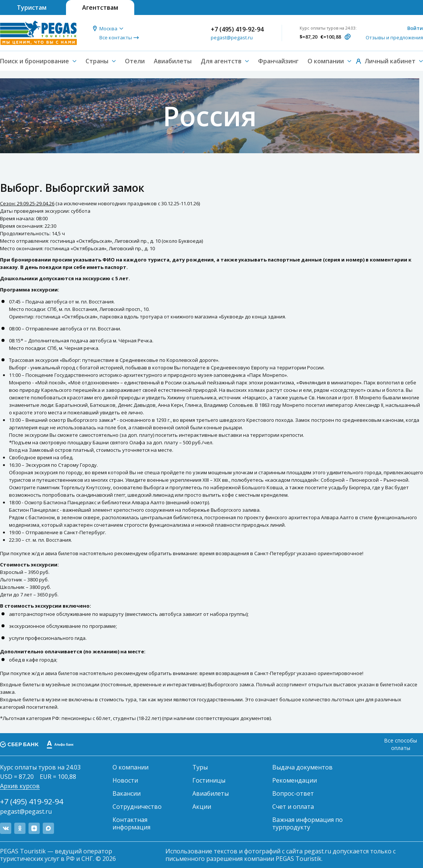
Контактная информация (131, 823)
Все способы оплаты (400, 744)
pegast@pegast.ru (232, 37)
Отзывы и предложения (394, 37)
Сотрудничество (137, 807)
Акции (202, 807)
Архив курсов (20, 786)
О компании (130, 767)
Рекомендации (295, 780)
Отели (135, 61)
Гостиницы (209, 780)
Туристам (32, 7)
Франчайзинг (278, 61)
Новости (125, 780)
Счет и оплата (293, 807)
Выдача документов (302, 767)
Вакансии (127, 793)
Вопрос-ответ (293, 793)
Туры (200, 767)
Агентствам (100, 7)
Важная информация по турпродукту (307, 823)
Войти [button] (415, 28)
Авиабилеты (173, 61)
